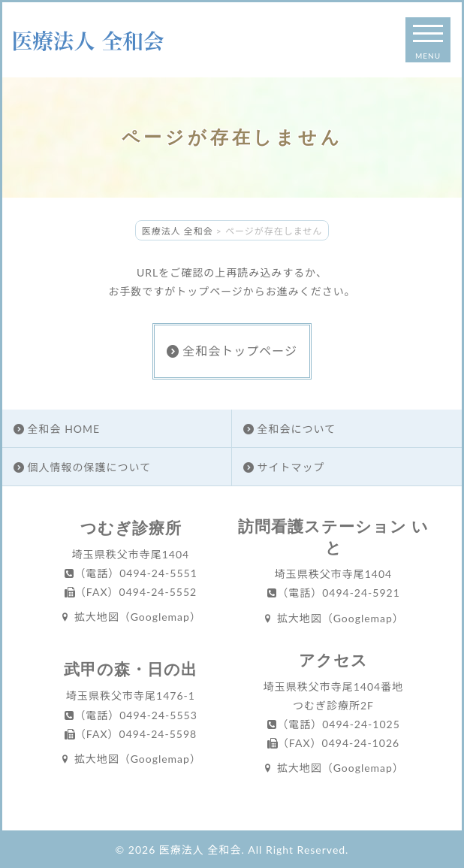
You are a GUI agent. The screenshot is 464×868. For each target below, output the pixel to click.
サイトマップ (284, 467)
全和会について (289, 429)
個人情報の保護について (82, 467)
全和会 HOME (57, 429)
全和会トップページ (232, 351)
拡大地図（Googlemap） (131, 617)
